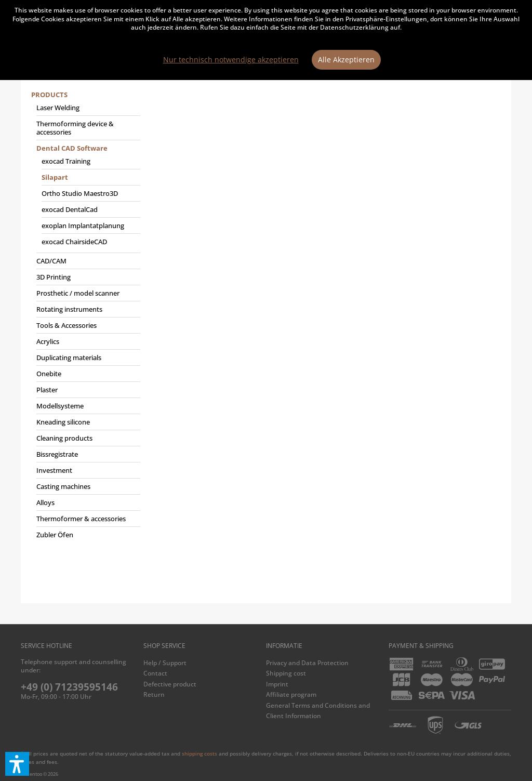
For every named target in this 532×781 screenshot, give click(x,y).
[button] (17, 764)
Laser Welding (58, 108)
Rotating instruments (69, 309)
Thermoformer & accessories (81, 519)
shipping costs (199, 753)
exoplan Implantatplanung (83, 226)
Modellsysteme (60, 406)
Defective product (170, 684)
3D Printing (54, 277)
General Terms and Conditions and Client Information (318, 711)
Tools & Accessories (66, 325)
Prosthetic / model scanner (78, 293)
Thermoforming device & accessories (75, 128)
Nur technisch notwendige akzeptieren (231, 59)
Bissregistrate (57, 454)
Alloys (45, 502)
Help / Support (165, 663)
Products (49, 95)
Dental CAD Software (72, 148)
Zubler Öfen (55, 535)
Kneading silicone (63, 422)
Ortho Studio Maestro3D (80, 193)
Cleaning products (64, 438)
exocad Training (66, 161)
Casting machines (63, 486)
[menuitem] (86, 319)
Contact (155, 673)
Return (154, 694)
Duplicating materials (69, 358)
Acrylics (48, 341)
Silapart (55, 177)
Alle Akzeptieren (346, 59)
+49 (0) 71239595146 (69, 687)
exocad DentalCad (70, 209)
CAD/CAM (51, 261)
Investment (54, 470)
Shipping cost (286, 673)
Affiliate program (291, 694)
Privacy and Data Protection (307, 663)
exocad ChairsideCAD (74, 242)
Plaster (47, 390)
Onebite (49, 374)
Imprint (277, 684)
